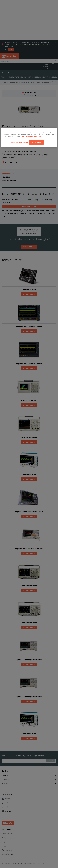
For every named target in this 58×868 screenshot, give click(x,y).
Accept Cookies (36, 142)
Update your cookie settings (19, 142)
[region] (29, 137)
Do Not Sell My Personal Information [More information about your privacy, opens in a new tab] (31, 136)
